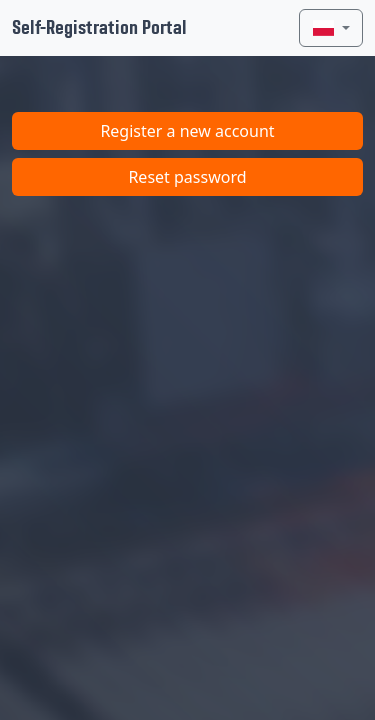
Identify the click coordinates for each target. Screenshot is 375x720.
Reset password (187, 177)
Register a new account (187, 131)
